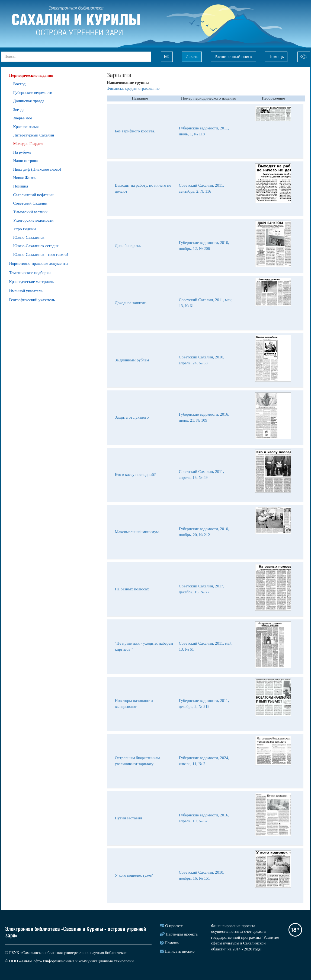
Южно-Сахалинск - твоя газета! (41, 254)
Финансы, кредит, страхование (133, 88)
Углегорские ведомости (33, 220)
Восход (20, 84)
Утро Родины (25, 229)
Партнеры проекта (182, 934)
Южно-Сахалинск (29, 237)
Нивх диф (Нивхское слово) (37, 169)
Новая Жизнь (25, 178)
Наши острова (26, 161)
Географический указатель (32, 300)
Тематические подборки (30, 273)
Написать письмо (179, 951)
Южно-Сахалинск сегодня (36, 246)
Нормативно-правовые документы (39, 263)
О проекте (174, 926)
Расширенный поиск (233, 57)
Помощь (276, 57)
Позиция (21, 186)
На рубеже (22, 152)
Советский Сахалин (30, 203)
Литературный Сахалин (34, 135)
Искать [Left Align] (192, 57)
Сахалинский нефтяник (33, 195)
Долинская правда (29, 101)
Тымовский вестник (31, 212)
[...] (76, 57)
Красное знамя (26, 127)
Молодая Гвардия (28, 144)
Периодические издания (31, 75)
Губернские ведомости (33, 93)
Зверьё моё (23, 118)
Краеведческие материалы (32, 282)
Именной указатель (26, 291)
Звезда (19, 110)
